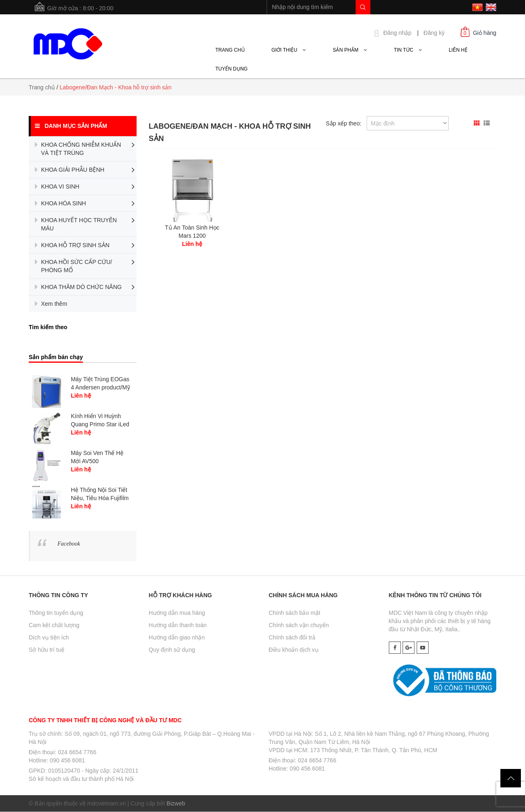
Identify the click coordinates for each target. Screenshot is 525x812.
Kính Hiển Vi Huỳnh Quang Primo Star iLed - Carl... (100, 424)
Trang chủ (42, 87)
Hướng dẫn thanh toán (178, 625)
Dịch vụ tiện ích (49, 637)
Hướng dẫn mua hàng (177, 613)
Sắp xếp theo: (344, 123)
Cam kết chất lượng (54, 625)
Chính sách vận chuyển (299, 625)
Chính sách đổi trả (292, 637)
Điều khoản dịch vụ (294, 650)
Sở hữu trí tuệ (47, 650)
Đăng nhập (397, 33)
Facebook (69, 544)
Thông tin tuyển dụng (56, 613)
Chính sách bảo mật (294, 613)
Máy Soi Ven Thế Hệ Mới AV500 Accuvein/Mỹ (97, 461)
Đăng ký (434, 33)
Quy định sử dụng (172, 650)
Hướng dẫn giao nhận (177, 637)
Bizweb (176, 803)
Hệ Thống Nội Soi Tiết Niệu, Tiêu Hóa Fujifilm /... (100, 498)
